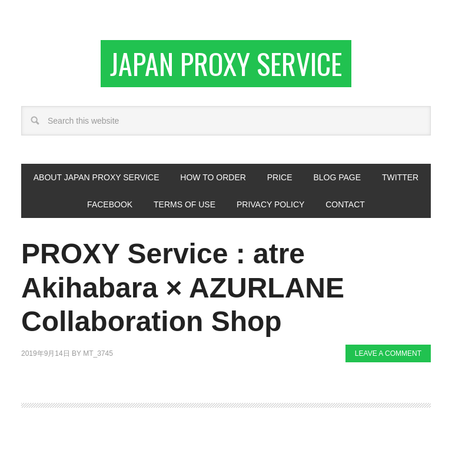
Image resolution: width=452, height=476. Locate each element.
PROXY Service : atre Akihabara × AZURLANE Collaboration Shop (183, 287)
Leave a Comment (388, 353)
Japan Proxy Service (226, 63)
